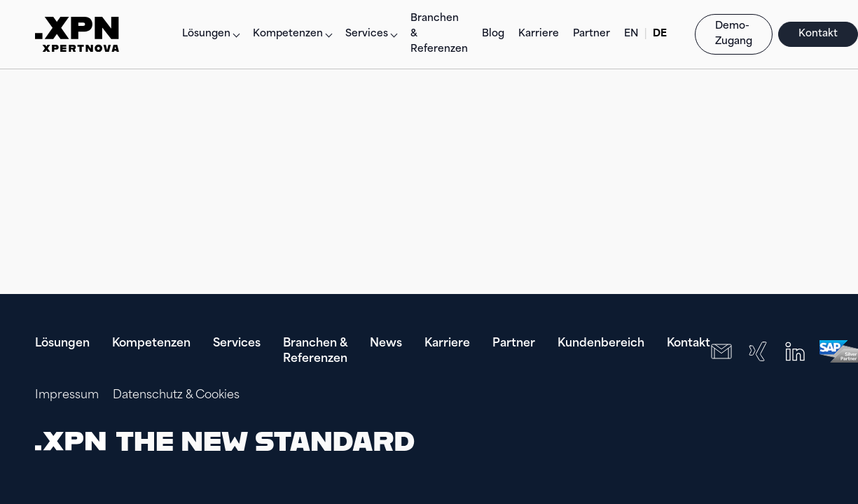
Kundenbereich (601, 344)
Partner (591, 34)
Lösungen (206, 34)
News (386, 344)
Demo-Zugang (734, 34)
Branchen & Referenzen (439, 34)
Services (237, 344)
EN (631, 34)
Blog (493, 34)
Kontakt (818, 34)
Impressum (67, 395)
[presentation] (733, 441)
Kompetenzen (151, 344)
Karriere (539, 34)
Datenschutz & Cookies (176, 395)
